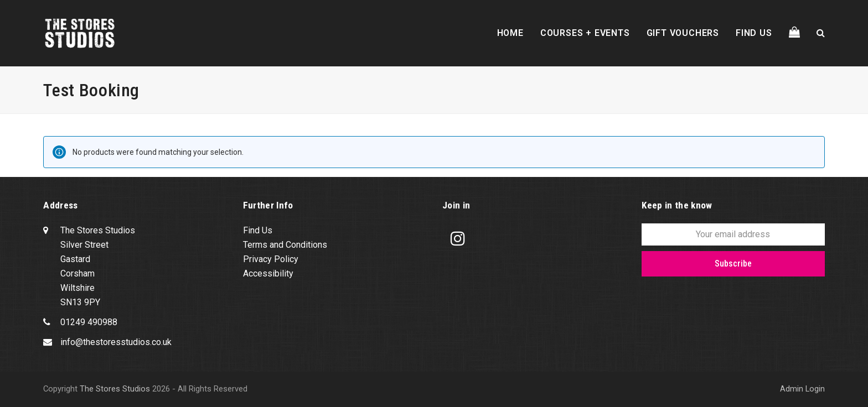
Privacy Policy (271, 259)
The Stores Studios (115, 389)
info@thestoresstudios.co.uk (116, 342)
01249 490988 (89, 322)
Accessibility (268, 273)
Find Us (258, 230)
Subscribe (733, 263)
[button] (794, 33)
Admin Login (802, 389)
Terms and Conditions (285, 245)
